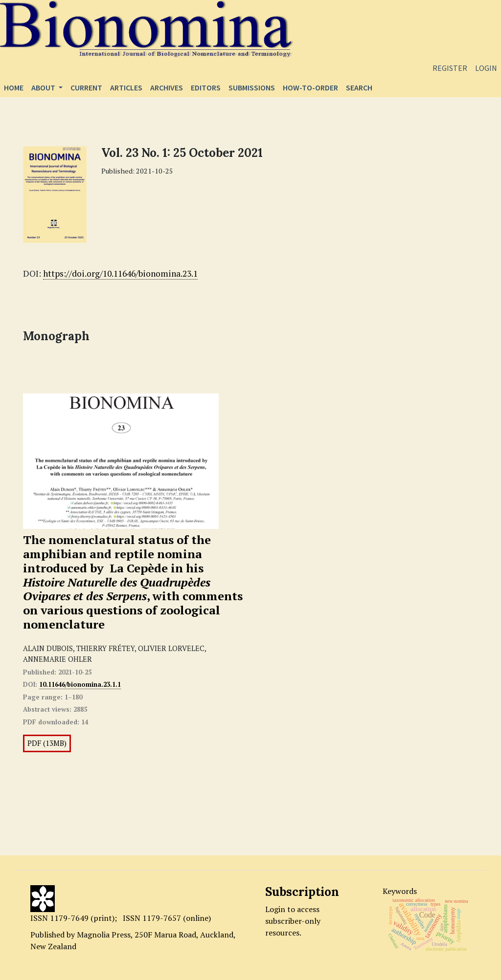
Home (14, 87)
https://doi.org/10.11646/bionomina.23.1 (120, 273)
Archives (167, 87)
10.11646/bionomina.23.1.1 (80, 684)
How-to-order (310, 87)
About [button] (44, 87)
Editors (206, 87)
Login (486, 68)
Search (359, 87)
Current (86, 87)
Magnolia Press (104, 935)
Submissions (252, 87)
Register (450, 68)
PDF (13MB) (47, 743)
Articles (126, 87)
